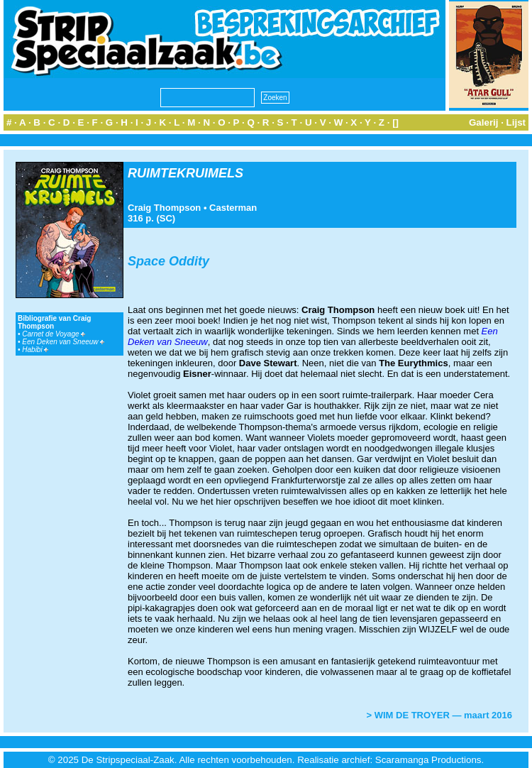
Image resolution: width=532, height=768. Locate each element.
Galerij (484, 122)
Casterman (233, 208)
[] (395, 122)
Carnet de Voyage (54, 334)
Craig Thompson (164, 208)
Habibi (35, 350)
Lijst (516, 122)
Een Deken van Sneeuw (63, 342)
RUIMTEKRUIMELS (185, 173)
